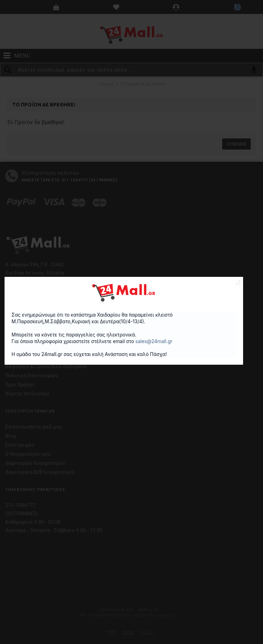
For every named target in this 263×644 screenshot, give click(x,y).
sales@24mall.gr (154, 341)
